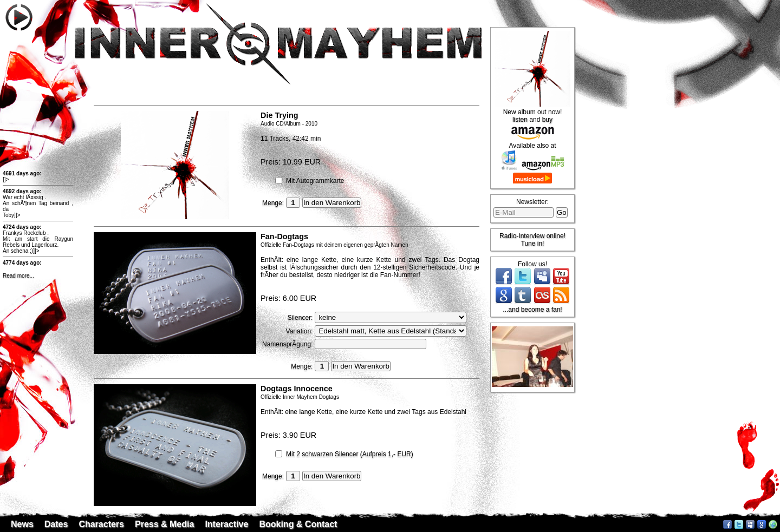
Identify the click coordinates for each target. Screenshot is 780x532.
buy (547, 120)
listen (520, 120)
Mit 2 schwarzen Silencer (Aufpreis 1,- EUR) (350, 454)
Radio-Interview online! (532, 236)
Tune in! (533, 244)
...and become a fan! (532, 310)
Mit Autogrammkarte (315, 181)
